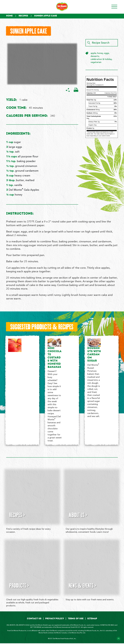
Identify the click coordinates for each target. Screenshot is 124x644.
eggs (107, 54)
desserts (95, 57)
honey (100, 54)
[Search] (89, 43)
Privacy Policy (55, 619)
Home (9, 16)
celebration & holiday (101, 60)
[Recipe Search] (102, 43)
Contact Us (34, 619)
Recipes (23, 16)
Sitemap (92, 619)
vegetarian (96, 63)
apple (93, 54)
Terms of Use (76, 619)
